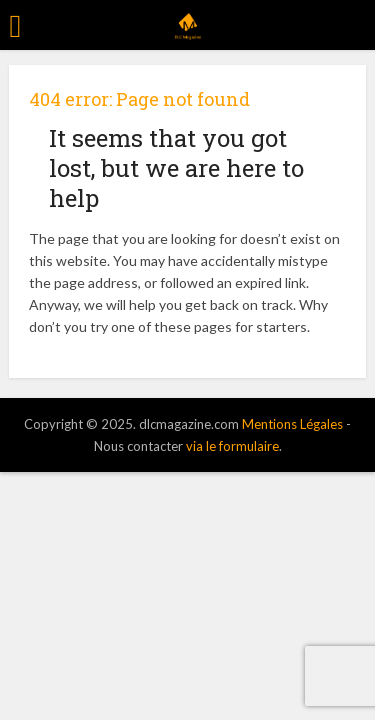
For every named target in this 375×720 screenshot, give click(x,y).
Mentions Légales (292, 424)
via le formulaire (232, 446)
